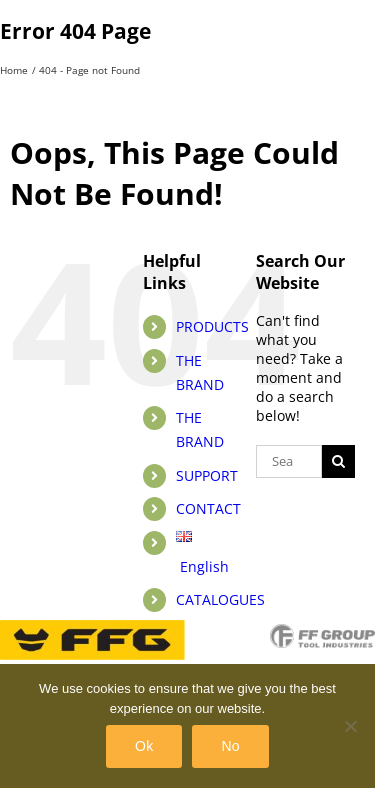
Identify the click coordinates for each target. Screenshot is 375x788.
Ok (144, 746)
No (230, 746)
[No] (350, 726)
